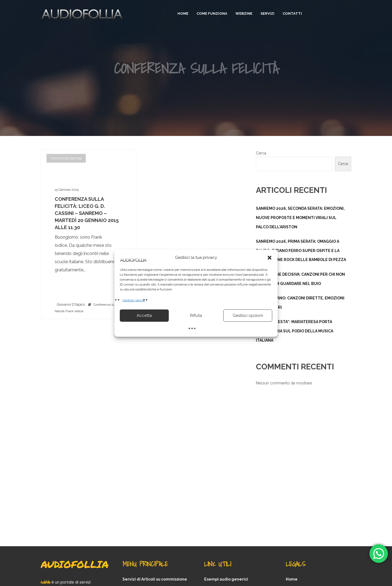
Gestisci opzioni (248, 315)
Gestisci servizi (134, 300)
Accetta (144, 315)
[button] (269, 257)
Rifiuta (196, 315)
